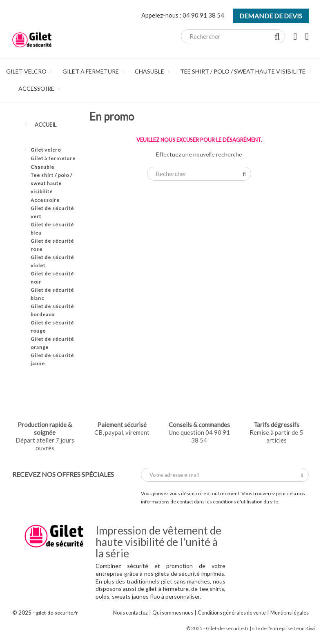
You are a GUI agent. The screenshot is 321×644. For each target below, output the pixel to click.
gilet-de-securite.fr (57, 613)
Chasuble (42, 167)
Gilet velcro (46, 150)
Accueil (40, 124)
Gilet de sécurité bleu (52, 229)
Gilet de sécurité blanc (52, 294)
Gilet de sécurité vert (52, 212)
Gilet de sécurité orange (52, 343)
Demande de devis (271, 16)
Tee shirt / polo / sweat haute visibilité (51, 183)
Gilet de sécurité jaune (52, 359)
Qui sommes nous (173, 613)
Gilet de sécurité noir (52, 278)
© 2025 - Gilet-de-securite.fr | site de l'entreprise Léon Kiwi (251, 628)
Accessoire (45, 200)
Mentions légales (290, 613)
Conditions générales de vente (232, 613)
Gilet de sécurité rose (52, 245)
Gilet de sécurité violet (52, 261)
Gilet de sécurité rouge (52, 327)
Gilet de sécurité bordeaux (52, 310)
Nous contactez (130, 613)
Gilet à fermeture (53, 158)
